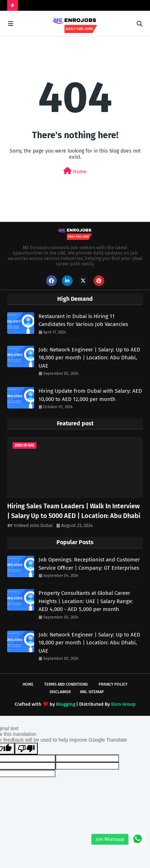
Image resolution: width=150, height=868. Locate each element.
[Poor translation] (26, 749)
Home (75, 171)
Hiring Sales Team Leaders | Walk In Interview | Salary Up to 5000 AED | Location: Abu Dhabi (74, 511)
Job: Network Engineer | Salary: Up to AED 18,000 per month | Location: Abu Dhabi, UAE (89, 358)
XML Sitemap (92, 692)
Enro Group (123, 704)
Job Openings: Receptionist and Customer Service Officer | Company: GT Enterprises (89, 564)
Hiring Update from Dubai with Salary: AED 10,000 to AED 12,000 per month (90, 395)
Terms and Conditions (66, 684)
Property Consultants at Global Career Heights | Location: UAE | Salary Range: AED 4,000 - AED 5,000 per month (86, 601)
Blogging (66, 704)
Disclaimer (60, 692)
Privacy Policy (113, 684)
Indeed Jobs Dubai (33, 525)
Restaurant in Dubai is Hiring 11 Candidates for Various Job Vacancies (83, 320)
